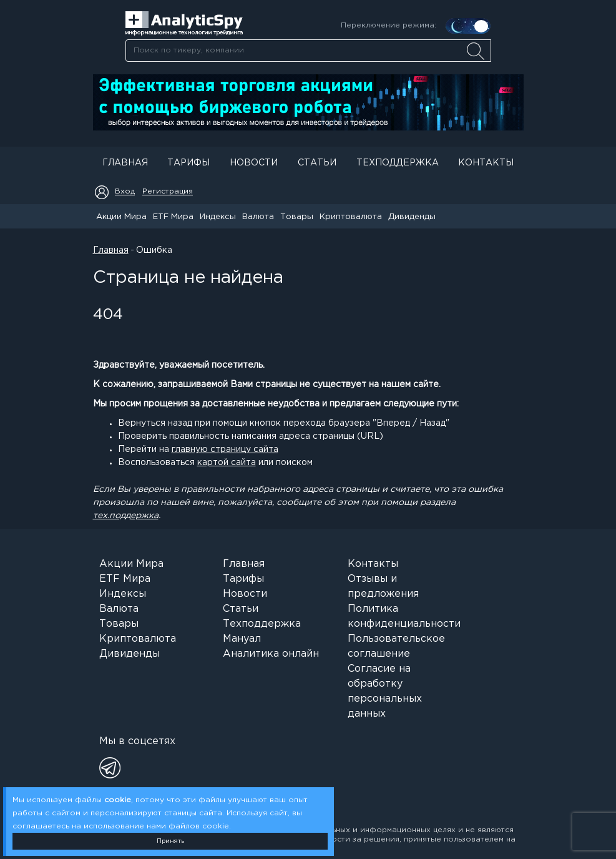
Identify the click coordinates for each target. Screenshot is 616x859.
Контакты (486, 163)
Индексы (218, 217)
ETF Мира (173, 217)
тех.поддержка (126, 516)
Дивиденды (412, 217)
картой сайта (227, 463)
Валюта (258, 217)
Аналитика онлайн (271, 654)
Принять (170, 841)
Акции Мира (121, 217)
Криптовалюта (351, 217)
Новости (254, 163)
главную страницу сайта (225, 449)
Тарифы (188, 163)
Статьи (317, 163)
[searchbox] (308, 51)
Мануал (242, 639)
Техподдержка (398, 163)
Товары (297, 217)
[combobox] (308, 51)
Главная (125, 163)
